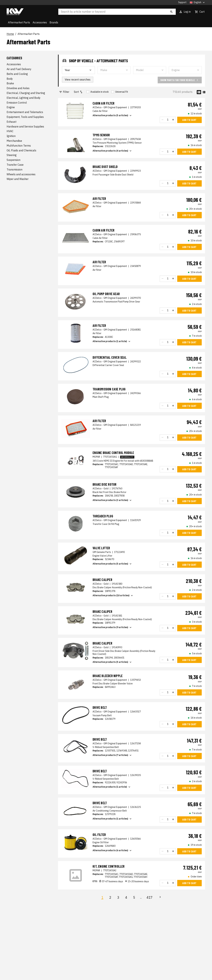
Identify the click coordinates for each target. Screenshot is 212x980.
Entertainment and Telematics (25, 112)
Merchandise (14, 141)
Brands (54, 22)
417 (150, 897)
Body (10, 79)
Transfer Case (15, 165)
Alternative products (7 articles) (112, 755)
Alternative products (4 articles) (112, 151)
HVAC (10, 131)
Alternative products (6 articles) (112, 851)
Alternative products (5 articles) (112, 116)
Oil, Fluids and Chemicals (21, 150)
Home (10, 34)
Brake (10, 83)
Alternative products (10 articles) (113, 596)
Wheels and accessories (21, 174)
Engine (11, 107)
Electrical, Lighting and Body (24, 98)
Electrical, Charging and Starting (26, 93)
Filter (64, 92)
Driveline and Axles (18, 88)
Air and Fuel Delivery (19, 69)
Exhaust (12, 122)
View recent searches (78, 80)
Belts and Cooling (17, 74)
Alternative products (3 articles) (112, 500)
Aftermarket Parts (19, 22)
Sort (78, 92)
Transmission (14, 169)
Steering (12, 155)
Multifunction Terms (19, 146)
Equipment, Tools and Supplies (25, 117)
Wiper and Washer (18, 179)
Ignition (11, 136)
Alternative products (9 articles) (112, 627)
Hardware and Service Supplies (25, 126)
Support (182, 2)
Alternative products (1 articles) (112, 819)
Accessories (40, 22)
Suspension (13, 160)
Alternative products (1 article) (112, 341)
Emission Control (17, 103)
